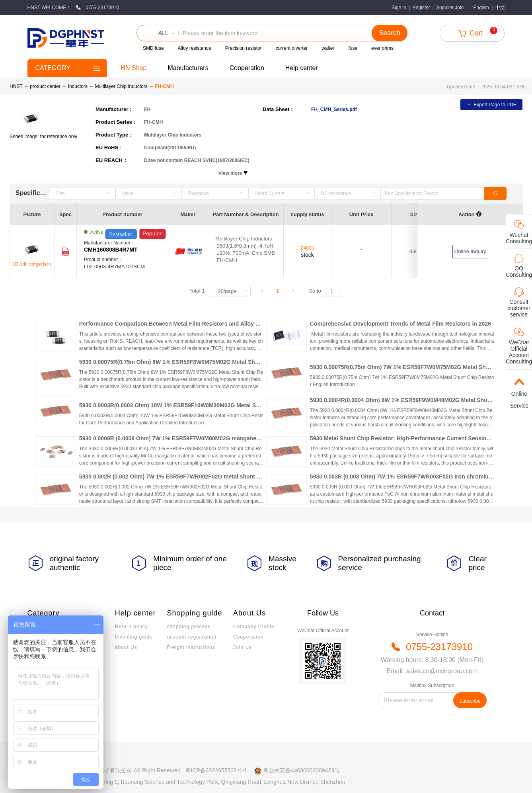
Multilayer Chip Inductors (122, 86)
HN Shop (134, 68)
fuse (353, 48)
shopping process (189, 627)
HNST (16, 86)
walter (328, 48)
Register (421, 8)
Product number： (126, 263)
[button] (158, 33)
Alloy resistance (195, 48)
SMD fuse (153, 48)
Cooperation (247, 68)
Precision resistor (244, 48)
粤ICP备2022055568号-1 (216, 770)
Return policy (132, 627)
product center (45, 86)
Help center (302, 68)
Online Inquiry (470, 251)
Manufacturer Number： (126, 247)
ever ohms (382, 48)
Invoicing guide (134, 637)
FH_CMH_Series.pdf (334, 109)
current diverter (292, 48)
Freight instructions (191, 647)
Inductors (79, 86)
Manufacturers (188, 68)
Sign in (399, 8)
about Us (126, 647)
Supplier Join (450, 8)
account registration (192, 637)
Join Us (243, 647)
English (481, 8)
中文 (500, 8)
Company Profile (254, 627)
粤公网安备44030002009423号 (301, 770)
